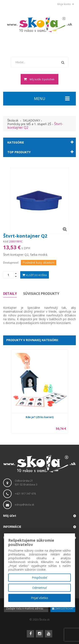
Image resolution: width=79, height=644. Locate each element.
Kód (6, 241)
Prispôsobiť (39, 578)
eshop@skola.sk (24, 505)
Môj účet (10, 516)
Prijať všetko (39, 598)
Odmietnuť (39, 588)
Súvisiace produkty (41, 294)
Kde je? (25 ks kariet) (40, 417)
